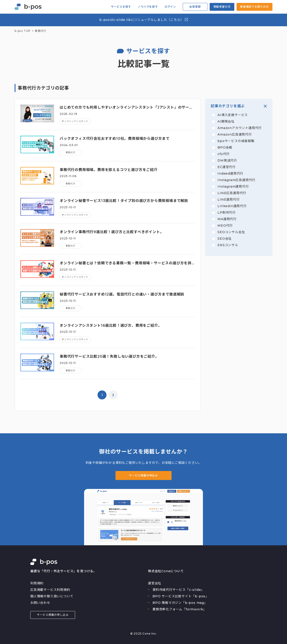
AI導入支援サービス (233, 115)
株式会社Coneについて (166, 571)
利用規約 (37, 583)
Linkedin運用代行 (232, 206)
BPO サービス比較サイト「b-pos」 (181, 596)
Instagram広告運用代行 (236, 180)
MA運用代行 (227, 219)
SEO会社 (225, 239)
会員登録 (195, 7)
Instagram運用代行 (233, 186)
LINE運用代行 (228, 199)
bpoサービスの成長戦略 (236, 141)
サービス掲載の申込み (143, 475)
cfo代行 (224, 154)
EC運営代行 (227, 167)
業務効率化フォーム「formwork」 (179, 609)
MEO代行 (225, 226)
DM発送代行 (227, 160)
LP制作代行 (227, 212)
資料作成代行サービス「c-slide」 (178, 590)
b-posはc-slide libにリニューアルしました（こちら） (144, 20)
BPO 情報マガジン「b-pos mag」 (180, 603)
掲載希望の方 (222, 7)
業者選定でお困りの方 (254, 7)
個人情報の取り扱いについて (52, 596)
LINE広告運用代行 (232, 193)
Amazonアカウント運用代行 (240, 128)
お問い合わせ (40, 603)
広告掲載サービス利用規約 (50, 590)
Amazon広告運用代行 (235, 134)
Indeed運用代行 (230, 173)
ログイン (170, 7)
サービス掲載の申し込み (53, 615)
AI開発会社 (226, 121)
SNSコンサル (228, 245)
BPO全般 (225, 147)
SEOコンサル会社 (231, 232)
